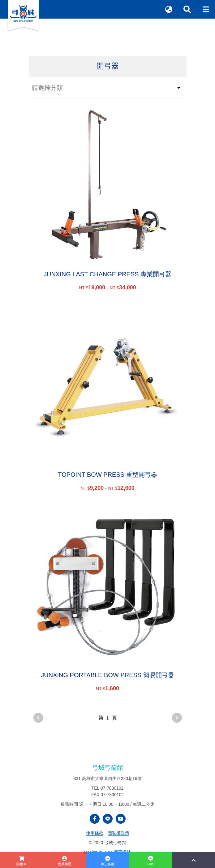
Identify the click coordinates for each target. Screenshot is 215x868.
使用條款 (95, 833)
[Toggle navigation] (206, 9)
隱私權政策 (118, 833)
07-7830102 (112, 788)
